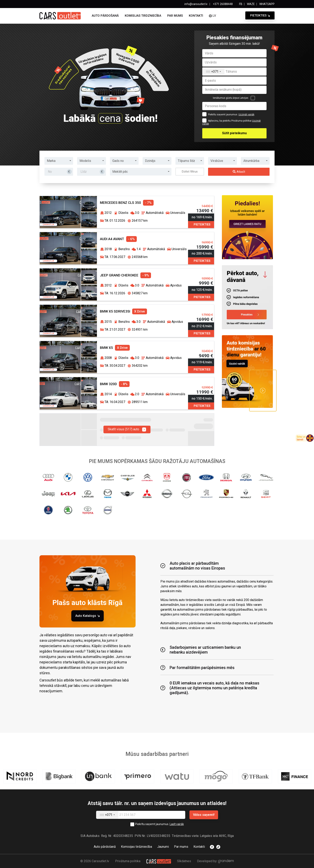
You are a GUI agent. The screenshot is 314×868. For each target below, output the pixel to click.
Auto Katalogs (87, 616)
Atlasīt (239, 172)
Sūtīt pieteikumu (234, 133)
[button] (59, 161)
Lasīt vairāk (177, 824)
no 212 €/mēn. (202, 326)
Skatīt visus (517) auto (127, 430)
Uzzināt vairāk (246, 115)
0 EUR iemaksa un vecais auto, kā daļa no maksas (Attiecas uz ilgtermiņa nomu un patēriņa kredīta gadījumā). (210, 688)
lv (212, 16)
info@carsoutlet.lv (196, 4)
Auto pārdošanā (105, 16)
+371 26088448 (222, 4)
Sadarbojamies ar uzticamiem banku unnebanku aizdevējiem (201, 650)
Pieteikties (258, 15)
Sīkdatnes (184, 861)
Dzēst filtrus (190, 172)
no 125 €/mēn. (202, 290)
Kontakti (196, 16)
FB (241, 4)
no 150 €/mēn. (202, 398)
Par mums (175, 16)
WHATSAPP (267, 4)
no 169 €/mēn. (202, 217)
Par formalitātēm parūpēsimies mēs (197, 668)
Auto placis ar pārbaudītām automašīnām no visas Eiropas (193, 566)
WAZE (251, 4)
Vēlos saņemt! (204, 815)
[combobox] (213, 72)
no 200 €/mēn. (202, 253)
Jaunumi (163, 847)
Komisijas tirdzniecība (143, 16)
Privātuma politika (128, 861)
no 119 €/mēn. (202, 362)
